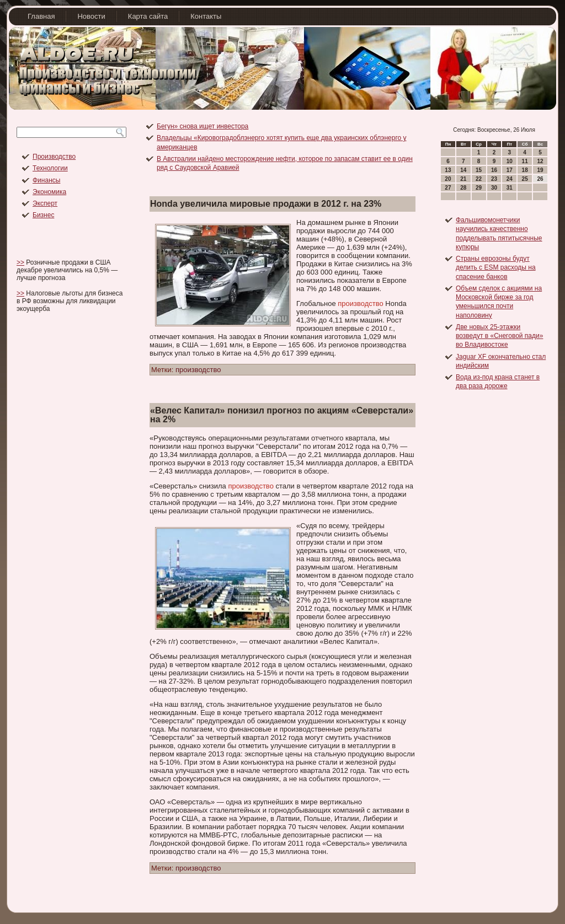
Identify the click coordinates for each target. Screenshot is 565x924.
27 (448, 188)
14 (463, 170)
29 (479, 188)
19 (540, 170)
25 (525, 179)
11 (525, 161)
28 (463, 188)
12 (540, 161)
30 (494, 188)
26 (540, 179)
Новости (91, 16)
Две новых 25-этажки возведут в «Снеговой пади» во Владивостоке (499, 336)
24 (510, 179)
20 (448, 179)
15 (479, 170)
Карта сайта (148, 16)
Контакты (206, 16)
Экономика (49, 192)
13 (448, 170)
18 (525, 170)
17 (510, 170)
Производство (54, 157)
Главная (41, 16)
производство (360, 303)
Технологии (50, 168)
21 (463, 179)
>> (20, 262)
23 (494, 179)
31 (510, 188)
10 (510, 161)
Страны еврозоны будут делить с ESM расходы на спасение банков (496, 268)
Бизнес (43, 215)
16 (494, 170)
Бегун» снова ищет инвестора (202, 126)
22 (479, 179)
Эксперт (45, 203)
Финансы (46, 180)
